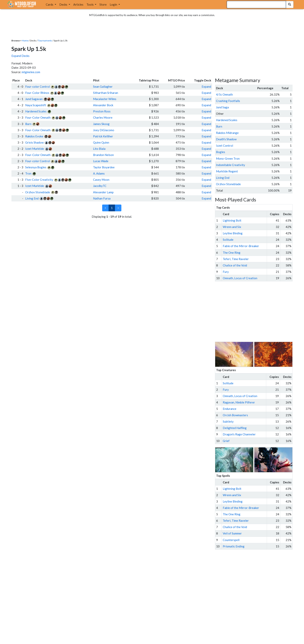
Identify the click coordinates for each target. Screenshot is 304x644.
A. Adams (99, 173)
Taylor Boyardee (104, 167)
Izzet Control (225, 146)
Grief (226, 441)
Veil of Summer (232, 533)
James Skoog (101, 124)
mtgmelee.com (31, 72)
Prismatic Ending (234, 546)
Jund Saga (222, 107)
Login (114, 4)
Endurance (230, 409)
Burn (28, 124)
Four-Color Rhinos (37, 93)
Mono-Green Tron (228, 158)
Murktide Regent (227, 171)
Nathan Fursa (102, 198)
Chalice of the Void (235, 265)
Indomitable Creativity (231, 165)
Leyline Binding (233, 233)
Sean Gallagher (103, 86)
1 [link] (112, 208)
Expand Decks (20, 56)
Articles (78, 4)
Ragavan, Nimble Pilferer (239, 402)
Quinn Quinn (101, 142)
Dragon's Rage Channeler (239, 434)
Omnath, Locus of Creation (240, 278)
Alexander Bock (103, 105)
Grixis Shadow (34, 142)
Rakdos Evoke (34, 136)
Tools (90, 4)
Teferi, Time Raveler (236, 259)
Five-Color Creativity (39, 180)
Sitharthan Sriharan (106, 93)
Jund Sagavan (34, 99)
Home (25, 41)
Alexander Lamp (103, 192)
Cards (50, 4)
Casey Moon (101, 180)
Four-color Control (38, 86)
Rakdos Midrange (227, 133)
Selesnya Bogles (36, 167)
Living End (32, 198)
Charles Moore (103, 117)
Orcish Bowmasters (235, 415)
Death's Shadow (226, 139)
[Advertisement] (257, 312)
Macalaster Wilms (105, 99)
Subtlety (228, 421)
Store (103, 4)
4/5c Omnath (224, 94)
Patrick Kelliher (103, 136)
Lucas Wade (101, 161)
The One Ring (232, 253)
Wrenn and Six (232, 227)
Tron (28, 173)
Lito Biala (99, 149)
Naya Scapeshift (36, 105)
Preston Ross (102, 111)
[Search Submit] (290, 5)
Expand (206, 86)
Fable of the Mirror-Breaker (241, 246)
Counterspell (231, 540)
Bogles (221, 152)
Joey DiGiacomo (104, 130)
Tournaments (45, 41)
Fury (226, 272)
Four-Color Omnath (38, 117)
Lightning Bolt (232, 220)
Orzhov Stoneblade (38, 192)
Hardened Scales (36, 111)
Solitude (228, 240)
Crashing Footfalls (228, 101)
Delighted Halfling (235, 428)
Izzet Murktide (35, 149)
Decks (64, 4)
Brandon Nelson (103, 155)
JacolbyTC (100, 186)
